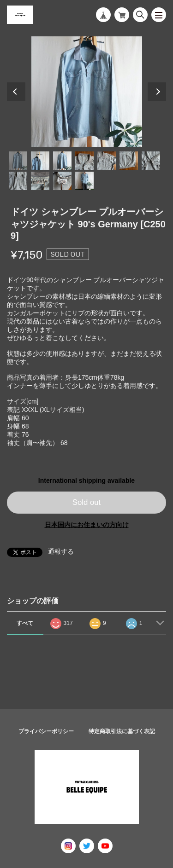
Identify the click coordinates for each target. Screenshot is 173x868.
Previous (16, 92)
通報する (61, 551)
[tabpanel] (86, 92)
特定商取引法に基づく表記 (122, 731)
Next (157, 92)
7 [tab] (151, 161)
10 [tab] (62, 181)
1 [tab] (18, 161)
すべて (25, 623)
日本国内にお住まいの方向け (87, 525)
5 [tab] (107, 161)
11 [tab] (84, 181)
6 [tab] (129, 161)
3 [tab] (62, 161)
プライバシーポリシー (46, 731)
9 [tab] (40, 181)
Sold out (87, 502)
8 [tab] (18, 181)
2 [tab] (40, 161)
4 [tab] (84, 161)
